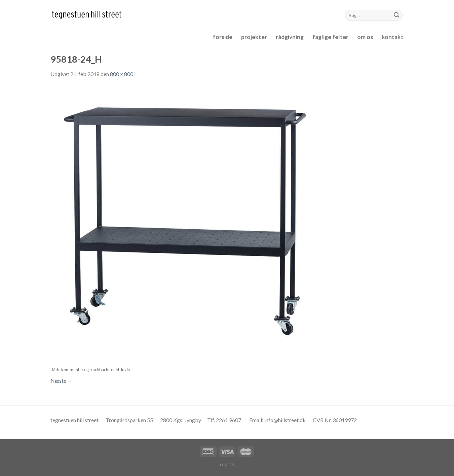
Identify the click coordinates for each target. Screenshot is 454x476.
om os (365, 37)
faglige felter (330, 37)
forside (223, 37)
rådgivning (290, 37)
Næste (62, 381)
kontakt (393, 37)
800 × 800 (122, 74)
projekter (254, 37)
